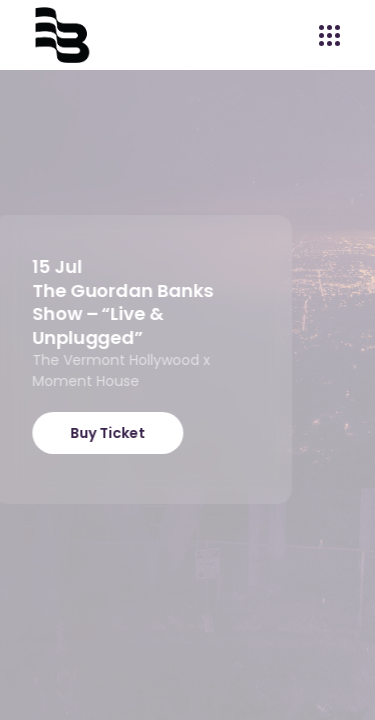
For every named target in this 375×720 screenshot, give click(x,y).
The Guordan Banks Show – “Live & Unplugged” (119, 314)
